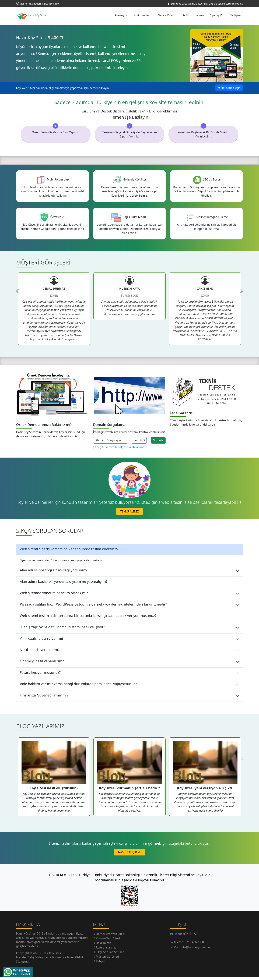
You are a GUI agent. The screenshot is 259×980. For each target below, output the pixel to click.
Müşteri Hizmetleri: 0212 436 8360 (39, 4)
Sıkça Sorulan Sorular (110, 955)
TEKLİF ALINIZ (130, 514)
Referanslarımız (193, 16)
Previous (17, 293)
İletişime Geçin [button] (229, 90)
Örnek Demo (167, 16)
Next (241, 293)
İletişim (236, 16)
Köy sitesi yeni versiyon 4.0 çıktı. (205, 791)
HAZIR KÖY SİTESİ (185, 937)
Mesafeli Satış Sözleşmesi (33, 960)
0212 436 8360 (194, 945)
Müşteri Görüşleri (107, 959)
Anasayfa (121, 16)
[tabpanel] (54, 311)
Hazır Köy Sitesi (27, 936)
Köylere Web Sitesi (108, 941)
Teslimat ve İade (63, 960)
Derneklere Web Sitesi (110, 937)
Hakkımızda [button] (141, 16)
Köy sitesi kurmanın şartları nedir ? (129, 791)
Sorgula (158, 443)
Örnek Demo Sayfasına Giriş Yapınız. (56, 135)
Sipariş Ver (217, 16)
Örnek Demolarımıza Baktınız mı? (44, 427)
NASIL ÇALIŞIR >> (129, 855)
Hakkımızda (104, 946)
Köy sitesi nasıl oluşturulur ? (54, 791)
